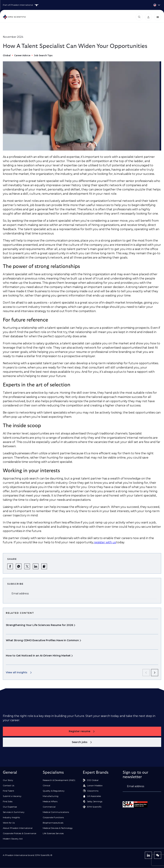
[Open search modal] (139, 17)
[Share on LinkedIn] (36, 566)
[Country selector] (82, 5)
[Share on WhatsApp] (19, 566)
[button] (44, 566)
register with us (105, 542)
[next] (155, 673)
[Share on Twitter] (27, 566)
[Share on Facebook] (10, 566)
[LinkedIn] (148, 855)
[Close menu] (158, 17)
